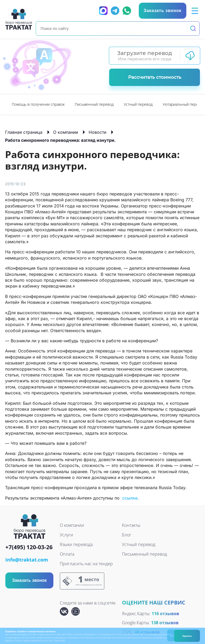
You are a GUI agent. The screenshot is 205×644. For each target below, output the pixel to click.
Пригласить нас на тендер (86, 564)
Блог (127, 535)
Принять (187, 636)
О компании (66, 132)
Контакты (131, 525)
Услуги (66, 535)
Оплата (67, 554)
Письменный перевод (94, 104)
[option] (38, 105)
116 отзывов (165, 614)
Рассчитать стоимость (155, 77)
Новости (97, 132)
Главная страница (24, 132)
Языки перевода (76, 544)
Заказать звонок (29, 580)
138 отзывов (165, 623)
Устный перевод (138, 104)
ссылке (130, 498)
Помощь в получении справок (38, 104)
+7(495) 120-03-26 (29, 547)
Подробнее (59, 640)
